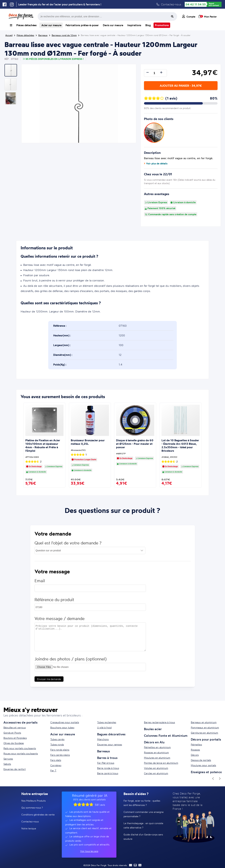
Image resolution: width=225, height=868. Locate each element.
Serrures (8, 759)
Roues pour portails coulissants (21, 753)
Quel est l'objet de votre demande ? (68, 545)
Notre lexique (29, 828)
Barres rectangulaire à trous (160, 722)
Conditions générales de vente (38, 815)
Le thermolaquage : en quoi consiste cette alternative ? (143, 825)
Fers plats (56, 760)
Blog (148, 25)
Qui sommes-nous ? (32, 808)
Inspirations (134, 25)
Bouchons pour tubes (62, 727)
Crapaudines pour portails (65, 722)
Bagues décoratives (111, 734)
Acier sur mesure (51, 25)
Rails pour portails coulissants (20, 748)
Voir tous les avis (89, 851)
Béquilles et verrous (15, 727)
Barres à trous (107, 758)
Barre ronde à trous (108, 768)
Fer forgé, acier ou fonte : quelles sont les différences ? (142, 803)
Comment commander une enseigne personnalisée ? (144, 814)
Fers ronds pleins (60, 750)
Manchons (103, 739)
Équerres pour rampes (110, 744)
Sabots (7, 764)
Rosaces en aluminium (156, 752)
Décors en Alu (154, 742)
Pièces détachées (26, 25)
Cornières (56, 765)
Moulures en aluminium (157, 758)
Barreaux (104, 751)
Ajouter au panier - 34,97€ (181, 86)
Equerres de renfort (15, 769)
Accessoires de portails (21, 722)
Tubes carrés (57, 739)
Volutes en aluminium (156, 768)
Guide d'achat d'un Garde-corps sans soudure (143, 837)
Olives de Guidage (14, 743)
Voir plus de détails (156, 164)
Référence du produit (54, 601)
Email (40, 583)
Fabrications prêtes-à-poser (82, 25)
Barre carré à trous (108, 773)
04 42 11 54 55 (196, 4)
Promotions (162, 25)
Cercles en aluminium (156, 773)
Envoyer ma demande (49, 681)
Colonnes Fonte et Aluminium (166, 736)
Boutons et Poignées (15, 738)
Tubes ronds (57, 744)
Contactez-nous (30, 821)
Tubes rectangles (107, 722)
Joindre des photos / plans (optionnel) (71, 661)
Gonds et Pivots (12, 733)
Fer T (53, 770)
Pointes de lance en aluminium (161, 763)
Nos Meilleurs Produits (33, 801)
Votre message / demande (60, 620)
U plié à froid (104, 727)
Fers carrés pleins (60, 755)
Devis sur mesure (113, 25)
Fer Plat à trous (106, 763)
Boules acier (153, 729)
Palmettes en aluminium (157, 747)
